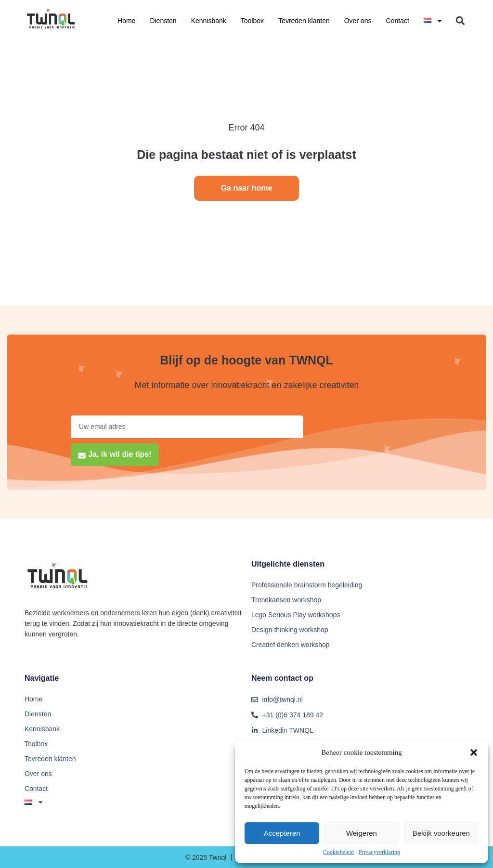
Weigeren (362, 833)
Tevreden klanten (304, 21)
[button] (474, 752)
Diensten (163, 21)
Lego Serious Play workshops (296, 615)
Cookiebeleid (338, 852)
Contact (398, 21)
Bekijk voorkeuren (441, 833)
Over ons (358, 21)
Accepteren (282, 833)
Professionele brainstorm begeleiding (307, 585)
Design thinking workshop (290, 630)
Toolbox (252, 21)
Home (126, 21)
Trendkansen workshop (286, 600)
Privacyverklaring (379, 852)
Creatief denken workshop (291, 645)
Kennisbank (209, 21)
